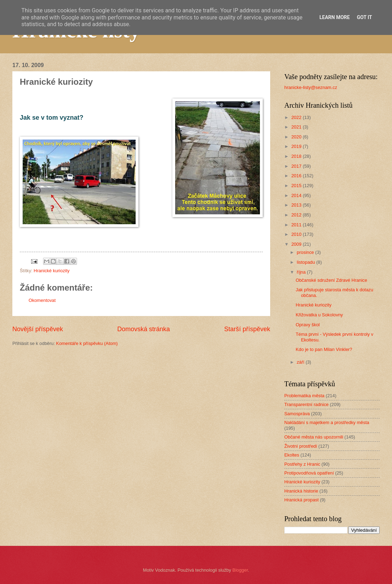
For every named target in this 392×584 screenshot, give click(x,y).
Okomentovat (42, 300)
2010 (297, 234)
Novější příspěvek (38, 329)
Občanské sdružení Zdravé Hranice (331, 280)
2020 (297, 137)
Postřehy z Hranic (302, 464)
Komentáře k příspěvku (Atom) (87, 343)
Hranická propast (301, 500)
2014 (297, 195)
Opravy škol (308, 325)
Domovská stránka (144, 329)
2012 (297, 215)
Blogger (240, 570)
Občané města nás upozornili (314, 437)
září (301, 362)
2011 (297, 225)
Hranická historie (301, 491)
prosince (306, 252)
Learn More (334, 17)
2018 (297, 156)
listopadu (306, 262)
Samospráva (297, 414)
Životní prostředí (301, 446)
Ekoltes (292, 455)
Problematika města (304, 396)
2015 (297, 186)
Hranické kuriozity (52, 271)
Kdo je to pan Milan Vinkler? (324, 349)
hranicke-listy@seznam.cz (311, 87)
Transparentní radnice (306, 404)
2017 (297, 166)
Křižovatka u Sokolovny (319, 315)
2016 (297, 176)
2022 (297, 117)
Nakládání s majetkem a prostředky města (327, 422)
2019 (297, 146)
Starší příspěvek (247, 329)
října (302, 272)
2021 (297, 127)
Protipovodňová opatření (309, 473)
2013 (297, 205)
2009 (297, 244)
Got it (364, 17)
